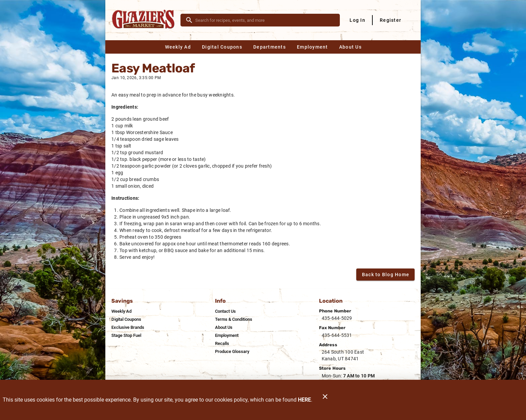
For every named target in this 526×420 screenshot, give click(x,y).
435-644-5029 (337, 318)
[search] (265, 20)
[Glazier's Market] (145, 20)
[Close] (325, 400)
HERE (304, 400)
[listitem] (121, 311)
